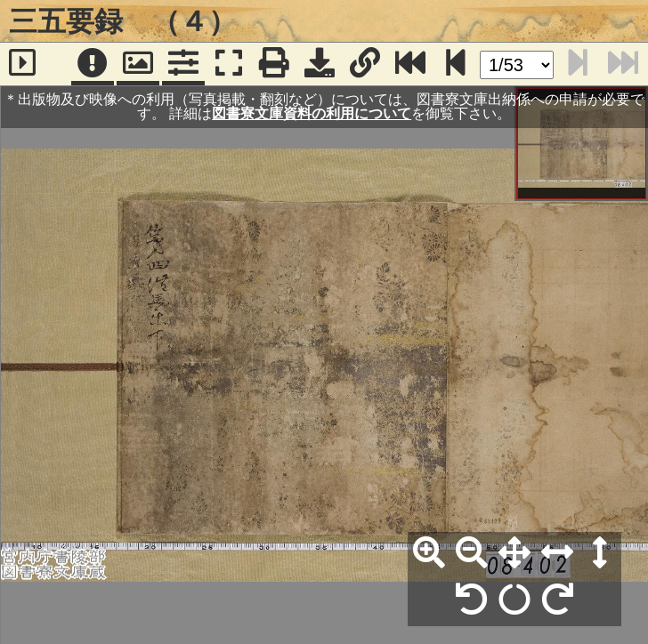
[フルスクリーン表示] (229, 64)
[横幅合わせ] (557, 553)
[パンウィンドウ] (138, 64)
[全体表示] (514, 553)
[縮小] (472, 553)
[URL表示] (365, 64)
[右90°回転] (557, 600)
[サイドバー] (23, 64)
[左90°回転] (472, 600)
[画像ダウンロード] (320, 64)
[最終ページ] (410, 64)
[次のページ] (456, 64)
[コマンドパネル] (183, 64)
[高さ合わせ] (600, 553)
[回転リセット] (514, 600)
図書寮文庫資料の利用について (312, 113)
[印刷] (274, 64)
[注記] (93, 64)
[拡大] (429, 553)
